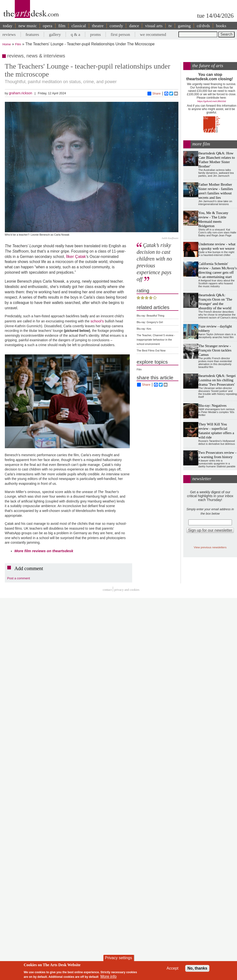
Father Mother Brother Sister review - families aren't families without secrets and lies (216, 191)
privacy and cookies (127, 590)
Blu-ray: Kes (144, 329)
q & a (75, 34)
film (62, 26)
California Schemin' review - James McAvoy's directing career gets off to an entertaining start (218, 270)
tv (170, 26)
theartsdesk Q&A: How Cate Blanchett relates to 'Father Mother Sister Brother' (217, 160)
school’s (98, 321)
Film (18, 44)
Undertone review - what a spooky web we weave (217, 246)
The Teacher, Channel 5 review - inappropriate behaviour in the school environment (156, 340)
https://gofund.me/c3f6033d (212, 101)
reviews (9, 34)
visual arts (154, 26)
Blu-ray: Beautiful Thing (150, 316)
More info (109, 976)
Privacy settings (118, 958)
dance (134, 26)
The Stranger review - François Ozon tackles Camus (215, 350)
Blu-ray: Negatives (212, 405)
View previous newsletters (210, 547)
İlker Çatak (76, 256)
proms (95, 34)
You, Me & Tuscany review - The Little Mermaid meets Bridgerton (213, 219)
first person (120, 34)
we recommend (153, 34)
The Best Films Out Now (151, 351)
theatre (98, 26)
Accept (172, 968)
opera (48, 26)
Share (154, 94)
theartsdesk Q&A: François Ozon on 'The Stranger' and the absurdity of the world (215, 301)
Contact (107, 590)
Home (7, 44)
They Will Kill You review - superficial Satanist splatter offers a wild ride (216, 431)
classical (79, 26)
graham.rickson (21, 93)
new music (28, 26)
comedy (116, 26)
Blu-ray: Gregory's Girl (150, 322)
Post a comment (19, 578)
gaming (184, 26)
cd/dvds (203, 26)
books (221, 26)
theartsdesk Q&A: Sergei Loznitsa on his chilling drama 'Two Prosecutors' (217, 380)
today (8, 26)
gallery (55, 34)
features (32, 34)
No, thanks (197, 968)
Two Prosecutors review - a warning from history (217, 455)
